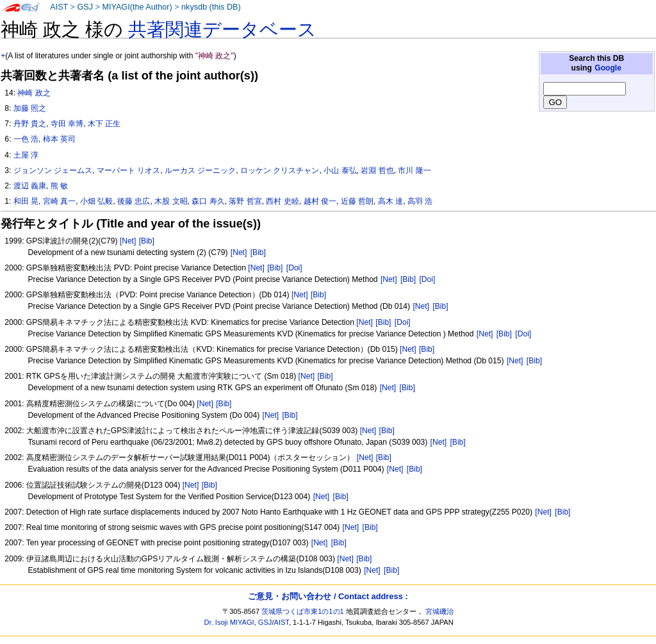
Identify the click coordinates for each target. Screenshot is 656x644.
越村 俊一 (320, 201)
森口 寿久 (208, 201)
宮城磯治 (439, 611)
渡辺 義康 (30, 186)
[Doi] (294, 268)
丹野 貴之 (30, 124)
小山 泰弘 (340, 170)
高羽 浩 (420, 201)
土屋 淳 (26, 155)
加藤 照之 (30, 108)
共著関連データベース (222, 29)
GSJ (85, 7)
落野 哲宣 (245, 201)
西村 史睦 (282, 201)
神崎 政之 (34, 93)
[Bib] (147, 241)
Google (608, 68)
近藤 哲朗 (357, 201)
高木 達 (390, 201)
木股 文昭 (171, 201)
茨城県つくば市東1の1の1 (303, 611)
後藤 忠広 (134, 201)
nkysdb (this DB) (211, 7)
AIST (59, 7)
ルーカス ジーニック (200, 170)
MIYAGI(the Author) (137, 7)
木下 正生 (104, 124)
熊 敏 (59, 186)
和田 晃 (26, 201)
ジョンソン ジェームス (53, 170)
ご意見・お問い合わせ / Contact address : (328, 596)
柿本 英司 (59, 139)
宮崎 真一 (59, 201)
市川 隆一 (414, 170)
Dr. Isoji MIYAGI (229, 622)
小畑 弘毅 (96, 201)
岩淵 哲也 (377, 170)
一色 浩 (26, 139)
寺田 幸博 (67, 124)
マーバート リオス (128, 170)
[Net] (128, 241)
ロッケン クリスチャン (280, 170)
